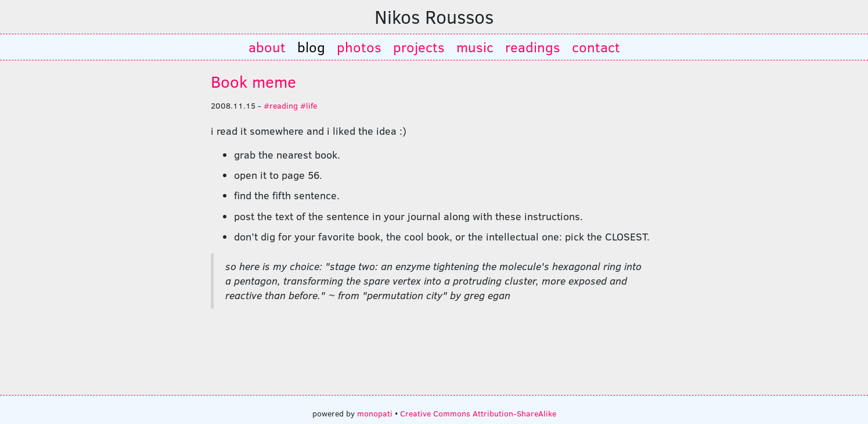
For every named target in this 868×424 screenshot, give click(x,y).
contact (596, 47)
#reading (281, 105)
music (475, 47)
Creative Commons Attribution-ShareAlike (478, 413)
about (267, 47)
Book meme (253, 81)
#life (309, 105)
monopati (375, 413)
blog (311, 47)
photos (359, 47)
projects (419, 47)
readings (533, 47)
